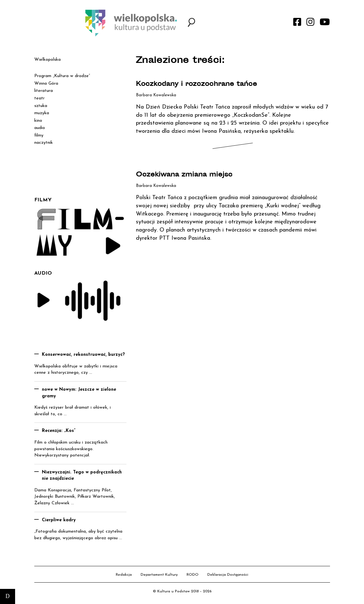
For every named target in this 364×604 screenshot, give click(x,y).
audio (40, 128)
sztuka (41, 106)
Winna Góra (46, 84)
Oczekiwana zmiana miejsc (184, 175)
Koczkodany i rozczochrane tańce (196, 84)
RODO (193, 575)
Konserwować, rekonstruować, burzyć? (83, 355)
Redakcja (124, 575)
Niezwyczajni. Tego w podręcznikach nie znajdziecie (82, 476)
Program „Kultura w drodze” (62, 76)
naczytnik (44, 143)
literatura (44, 91)
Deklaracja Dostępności (228, 575)
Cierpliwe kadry (59, 520)
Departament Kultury (159, 575)
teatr (39, 98)
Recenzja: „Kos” (59, 431)
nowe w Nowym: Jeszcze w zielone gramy (79, 393)
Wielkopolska (48, 60)
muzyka (42, 113)
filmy (39, 135)
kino (38, 121)
